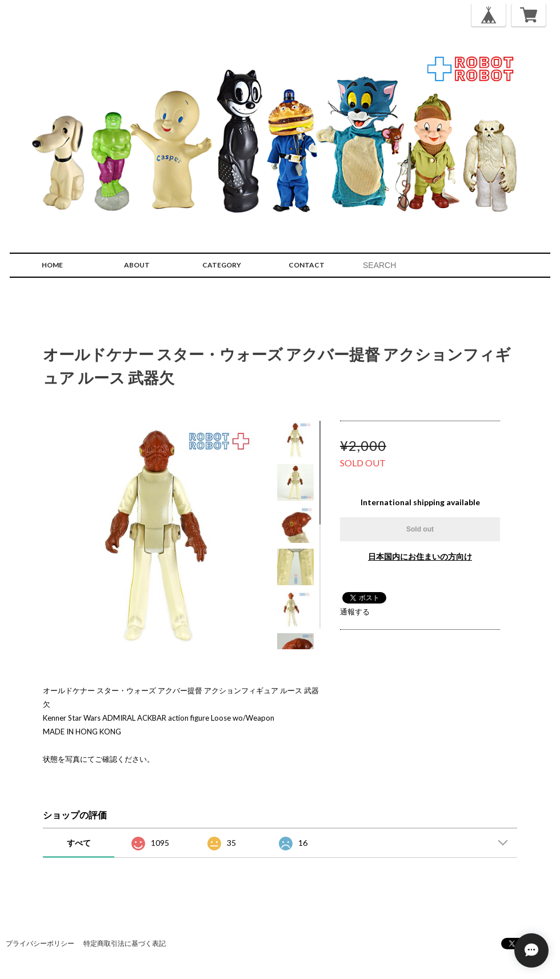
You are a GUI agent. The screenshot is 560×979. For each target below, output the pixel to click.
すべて (79, 843)
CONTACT (307, 265)
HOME (52, 265)
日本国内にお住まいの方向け (420, 556)
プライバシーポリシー (40, 943)
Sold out (420, 529)
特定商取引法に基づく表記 (125, 943)
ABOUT (137, 265)
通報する (355, 612)
